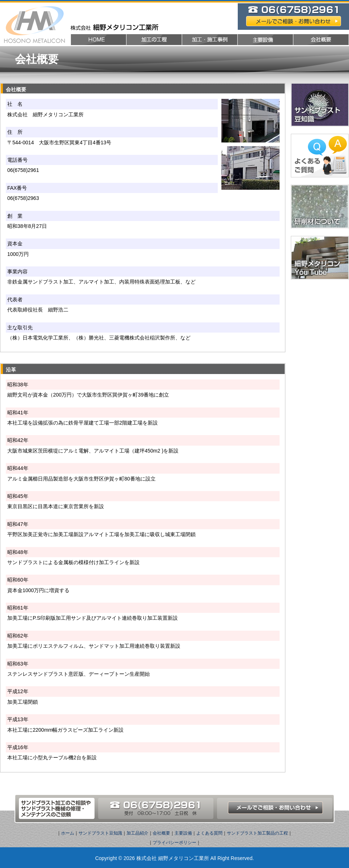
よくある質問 (209, 833)
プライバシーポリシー (174, 843)
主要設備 (183, 833)
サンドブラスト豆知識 (100, 833)
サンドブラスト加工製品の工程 (257, 833)
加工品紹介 (137, 833)
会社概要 (161, 833)
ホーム (68, 833)
